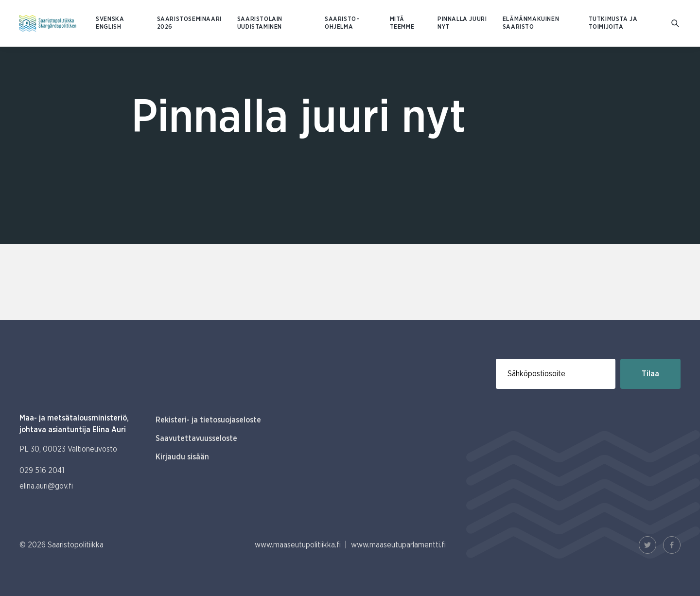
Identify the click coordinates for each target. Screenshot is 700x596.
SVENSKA (110, 19)
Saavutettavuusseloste (196, 438)
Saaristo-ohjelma (342, 23)
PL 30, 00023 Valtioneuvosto (68, 449)
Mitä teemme (402, 23)
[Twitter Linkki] (647, 545)
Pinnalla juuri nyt (462, 23)
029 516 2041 (42, 471)
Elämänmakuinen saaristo (531, 23)
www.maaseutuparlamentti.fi (398, 545)
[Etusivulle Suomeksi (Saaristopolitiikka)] (48, 23)
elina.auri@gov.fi (46, 486)
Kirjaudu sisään (182, 457)
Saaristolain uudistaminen (260, 23)
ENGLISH (108, 27)
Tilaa (650, 374)
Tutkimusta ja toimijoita (613, 23)
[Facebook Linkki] (672, 545)
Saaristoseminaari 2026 (189, 23)
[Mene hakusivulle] (676, 24)
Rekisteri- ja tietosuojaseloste (208, 420)
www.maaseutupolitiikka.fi (298, 545)
